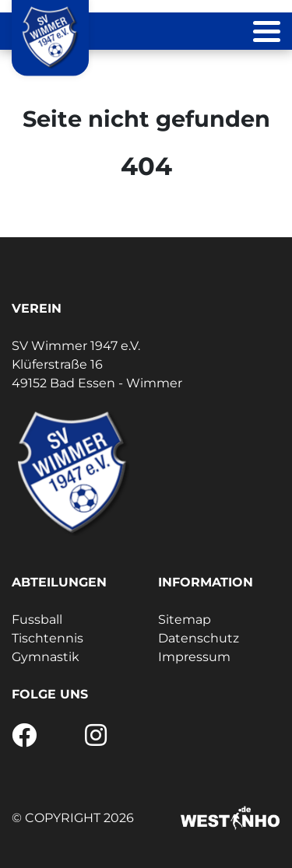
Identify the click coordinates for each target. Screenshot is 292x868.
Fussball (37, 619)
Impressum (194, 657)
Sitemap (185, 619)
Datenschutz (199, 638)
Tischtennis (47, 638)
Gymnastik (46, 657)
